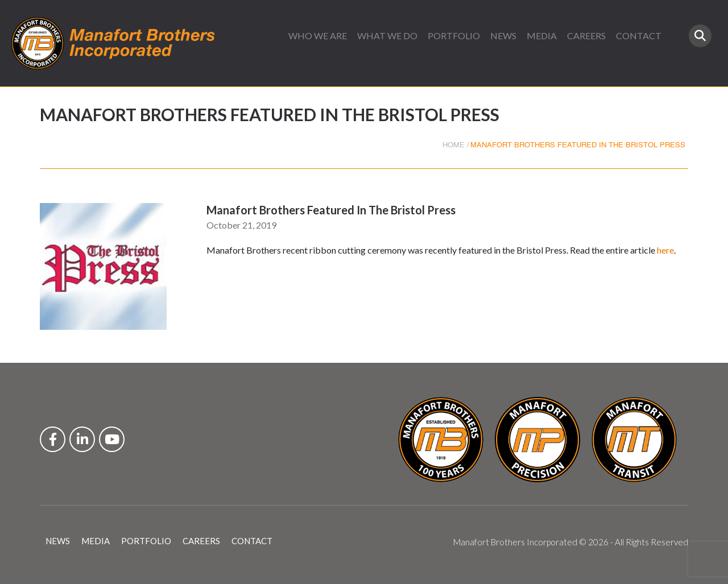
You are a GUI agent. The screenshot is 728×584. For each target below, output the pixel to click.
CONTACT (639, 36)
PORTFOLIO (454, 36)
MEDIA (542, 36)
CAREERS (586, 36)
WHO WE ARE (318, 36)
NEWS (503, 36)
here (665, 250)
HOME (454, 145)
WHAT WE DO (387, 36)
